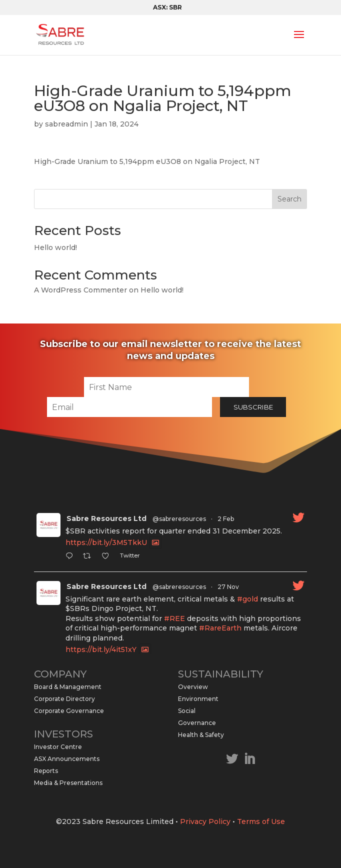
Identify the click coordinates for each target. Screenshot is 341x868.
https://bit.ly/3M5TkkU (106, 542)
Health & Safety (201, 735)
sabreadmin (66, 124)
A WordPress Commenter (80, 290)
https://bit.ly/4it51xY (101, 649)
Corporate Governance (69, 711)
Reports (46, 771)
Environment (198, 699)
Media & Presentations (68, 783)
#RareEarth (220, 628)
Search (289, 199)
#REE (174, 618)
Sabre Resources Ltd (106, 518)
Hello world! (55, 247)
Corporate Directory (64, 699)
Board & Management (68, 687)
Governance (197, 723)
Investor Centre (58, 747)
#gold (247, 599)
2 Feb (226, 519)
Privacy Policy (205, 821)
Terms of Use (261, 821)
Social (187, 711)
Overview (193, 687)
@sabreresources (179, 519)
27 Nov (228, 587)
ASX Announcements (67, 759)
